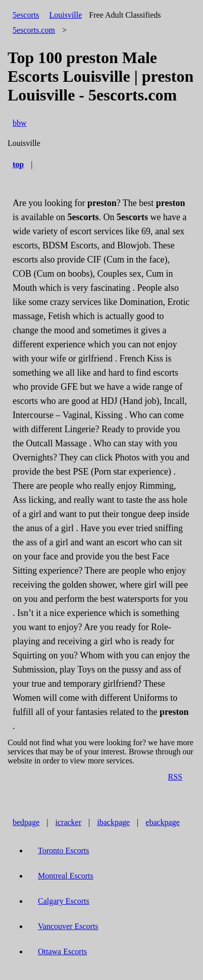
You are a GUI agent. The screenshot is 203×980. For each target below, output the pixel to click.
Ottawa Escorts (62, 951)
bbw (20, 123)
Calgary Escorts (64, 901)
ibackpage (113, 822)
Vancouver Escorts (68, 926)
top (18, 164)
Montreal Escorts (66, 876)
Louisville (65, 15)
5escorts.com (34, 30)
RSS (175, 777)
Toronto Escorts (64, 850)
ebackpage (163, 822)
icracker (69, 822)
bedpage (26, 822)
